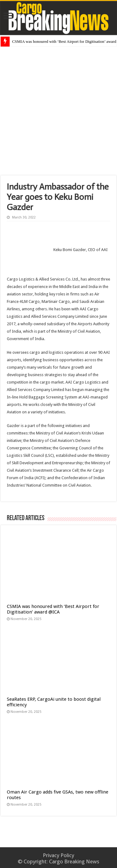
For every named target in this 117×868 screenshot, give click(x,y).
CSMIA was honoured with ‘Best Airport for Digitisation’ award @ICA (53, 609)
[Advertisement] (59, 111)
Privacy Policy (58, 855)
